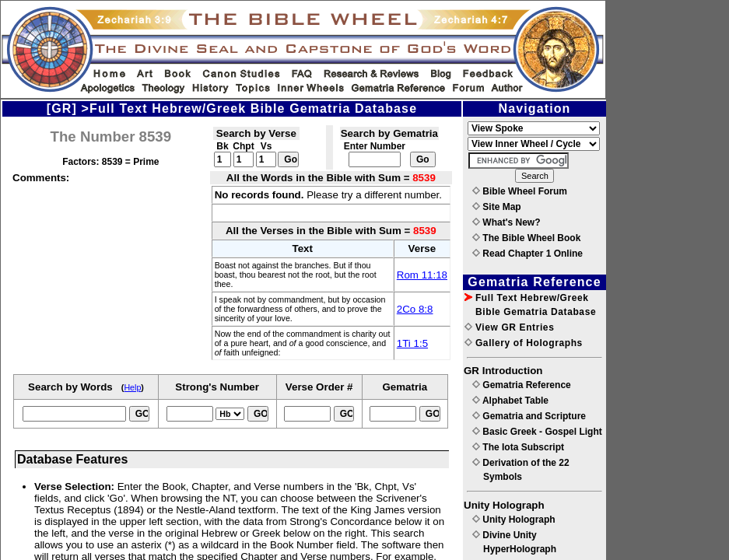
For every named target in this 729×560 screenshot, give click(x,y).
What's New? (506, 222)
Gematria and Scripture (529, 416)
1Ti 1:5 (412, 343)
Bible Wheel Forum (520, 191)
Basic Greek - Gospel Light (537, 432)
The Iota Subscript (518, 447)
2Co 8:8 (415, 309)
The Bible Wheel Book (526, 238)
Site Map (497, 207)
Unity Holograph (514, 520)
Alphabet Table (510, 401)
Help (132, 387)
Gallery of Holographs (524, 343)
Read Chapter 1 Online (527, 254)
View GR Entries (509, 327)
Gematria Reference (522, 385)
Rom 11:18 (422, 275)
